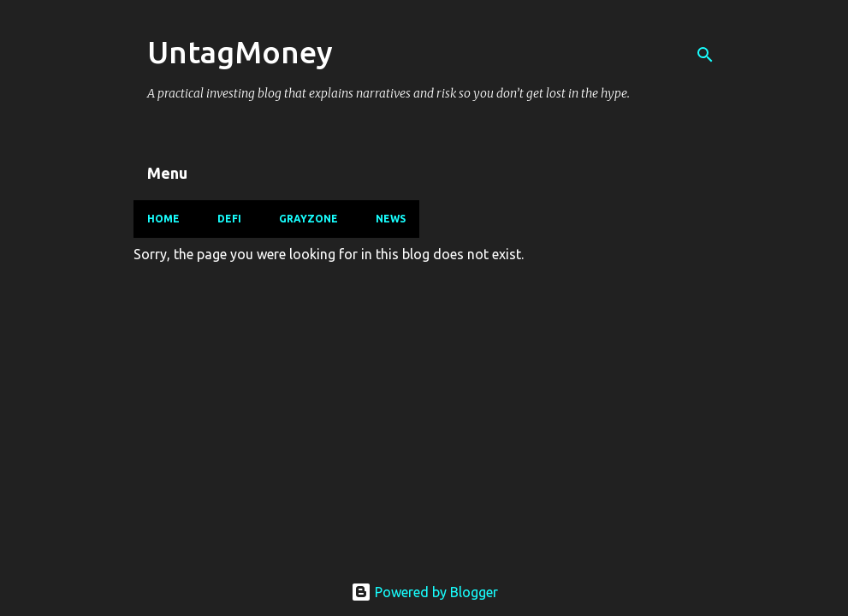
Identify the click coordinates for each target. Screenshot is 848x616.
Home (163, 219)
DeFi (229, 219)
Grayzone (308, 219)
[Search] (705, 55)
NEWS (391, 219)
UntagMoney (240, 52)
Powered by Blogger (424, 592)
